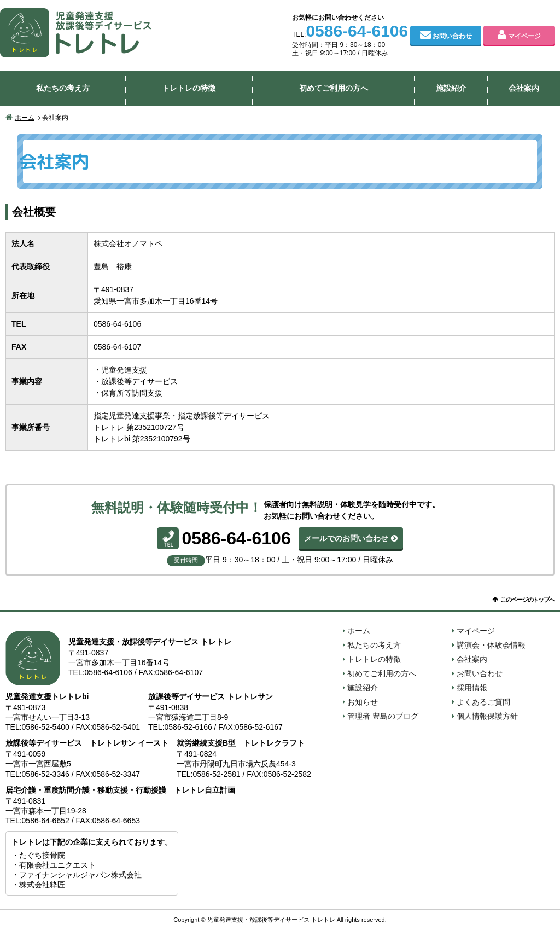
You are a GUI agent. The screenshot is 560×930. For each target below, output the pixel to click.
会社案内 (524, 88)
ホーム (25, 118)
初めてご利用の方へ (334, 88)
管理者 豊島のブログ (383, 716)
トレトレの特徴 (189, 88)
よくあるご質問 (483, 702)
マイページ (524, 36)
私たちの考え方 (63, 88)
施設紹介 (451, 88)
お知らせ (363, 702)
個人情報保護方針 (487, 716)
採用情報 (472, 688)
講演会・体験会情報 (491, 645)
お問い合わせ (452, 36)
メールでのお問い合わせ (346, 538)
